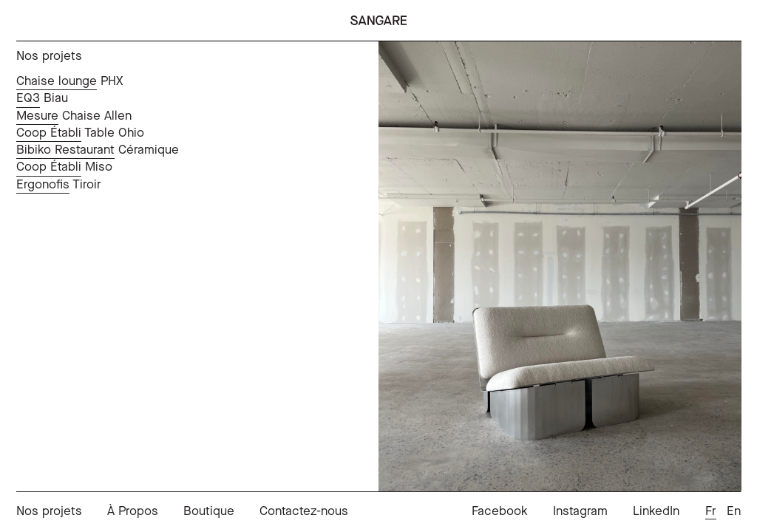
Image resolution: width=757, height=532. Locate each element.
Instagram (580, 512)
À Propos (133, 512)
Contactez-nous (304, 512)
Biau (42, 98)
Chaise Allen (74, 116)
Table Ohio (80, 133)
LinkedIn (656, 512)
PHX (69, 81)
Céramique (98, 150)
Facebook (500, 512)
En (734, 512)
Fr (711, 512)
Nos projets (49, 512)
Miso (64, 167)
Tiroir (59, 185)
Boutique (209, 512)
